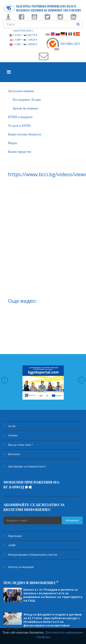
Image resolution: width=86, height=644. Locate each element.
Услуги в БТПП (19, 126)
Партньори (13, 536)
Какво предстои (19, 152)
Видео (13, 143)
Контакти (12, 454)
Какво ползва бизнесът (25, 134)
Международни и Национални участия (30, 555)
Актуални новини (21, 91)
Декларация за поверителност (25, 466)
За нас (10, 426)
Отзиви (10, 435)
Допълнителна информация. (64, 632)
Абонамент (72, 520)
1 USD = (24, 35)
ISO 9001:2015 (63, 44)
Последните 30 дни (27, 100)
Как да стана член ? (18, 445)
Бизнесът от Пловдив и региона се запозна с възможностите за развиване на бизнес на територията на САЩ (53, 595)
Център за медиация (19, 567)
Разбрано (44, 637)
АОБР (10, 545)
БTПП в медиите (20, 117)
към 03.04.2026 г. (23, 31)
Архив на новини (25, 108)
